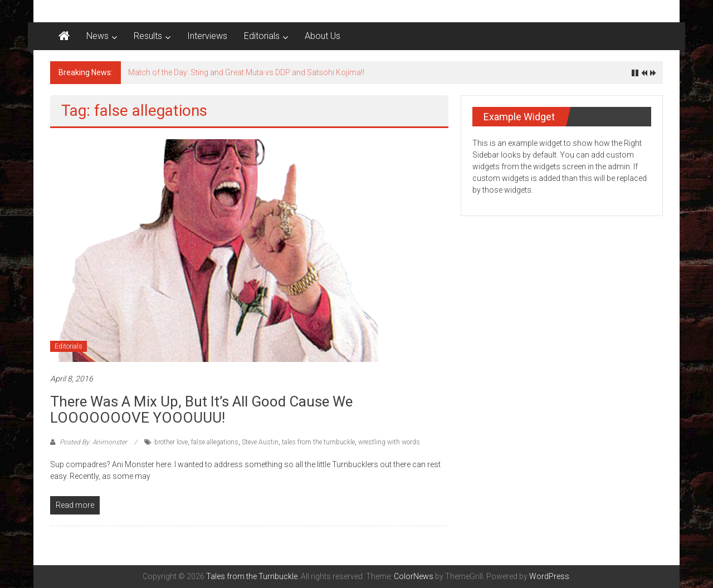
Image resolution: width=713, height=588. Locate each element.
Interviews (207, 36)
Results (148, 36)
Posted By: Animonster (93, 442)
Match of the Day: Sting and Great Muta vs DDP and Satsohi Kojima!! (246, 72)
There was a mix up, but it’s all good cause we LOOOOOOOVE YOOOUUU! (201, 410)
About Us (323, 36)
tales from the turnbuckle (318, 442)
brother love (171, 442)
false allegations (215, 442)
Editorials (262, 36)
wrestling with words (389, 442)
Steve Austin (260, 442)
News (97, 36)
